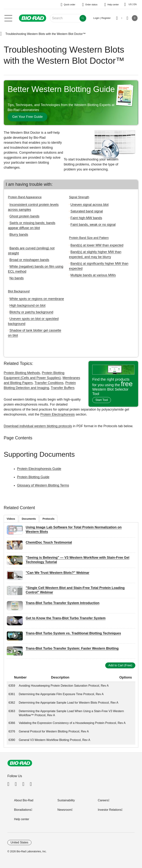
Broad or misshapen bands (29, 260)
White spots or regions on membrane (37, 299)
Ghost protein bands (24, 216)
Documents (29, 519)
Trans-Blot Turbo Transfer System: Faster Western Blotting (72, 648)
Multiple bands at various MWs (93, 275)
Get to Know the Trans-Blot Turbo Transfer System (66, 618)
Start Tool (102, 400)
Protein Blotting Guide (33, 477)
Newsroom (65, 810)
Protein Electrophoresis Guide (39, 469)
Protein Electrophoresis (58, 414)
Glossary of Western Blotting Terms (43, 485)
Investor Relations (110, 810)
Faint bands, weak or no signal (93, 225)
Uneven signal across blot (89, 205)
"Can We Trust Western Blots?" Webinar (58, 573)
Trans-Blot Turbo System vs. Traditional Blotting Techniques (73, 633)
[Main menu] (8, 18)
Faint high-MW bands (86, 218)
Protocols (49, 519)
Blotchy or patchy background (31, 312)
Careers (103, 800)
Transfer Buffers (63, 388)
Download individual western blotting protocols (38, 426)
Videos (11, 519)
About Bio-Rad (24, 800)
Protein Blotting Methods (22, 373)
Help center (22, 819)
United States (19, 842)
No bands (17, 278)
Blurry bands (19, 235)
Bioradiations (23, 810)
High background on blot (27, 305)
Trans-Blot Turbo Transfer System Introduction (63, 603)
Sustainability (66, 800)
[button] (1, 34)
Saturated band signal (87, 211)
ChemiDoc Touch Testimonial (49, 542)
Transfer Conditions (49, 383)
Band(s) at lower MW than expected (97, 245)
